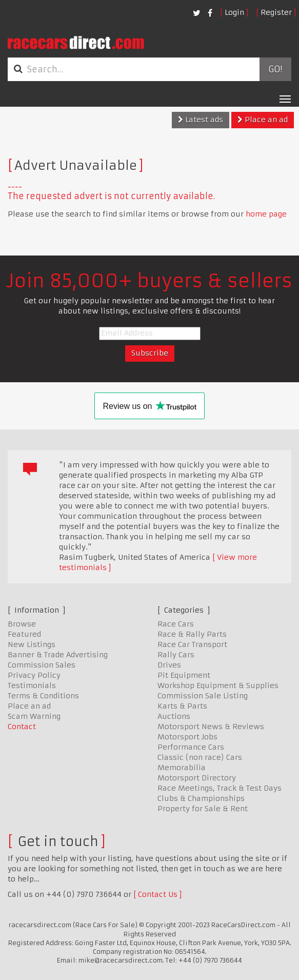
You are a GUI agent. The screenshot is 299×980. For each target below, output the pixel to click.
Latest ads (201, 120)
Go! (275, 69)
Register (276, 12)
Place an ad (263, 120)
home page (266, 214)
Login (234, 12)
